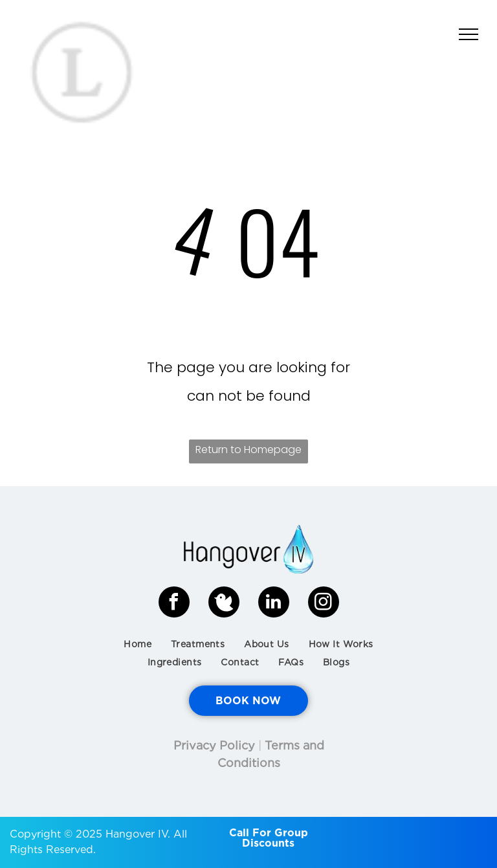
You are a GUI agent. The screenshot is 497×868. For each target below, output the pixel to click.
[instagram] (324, 604)
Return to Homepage (248, 450)
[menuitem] (138, 644)
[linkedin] (274, 604)
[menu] (469, 34)
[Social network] (224, 604)
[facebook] (174, 604)
